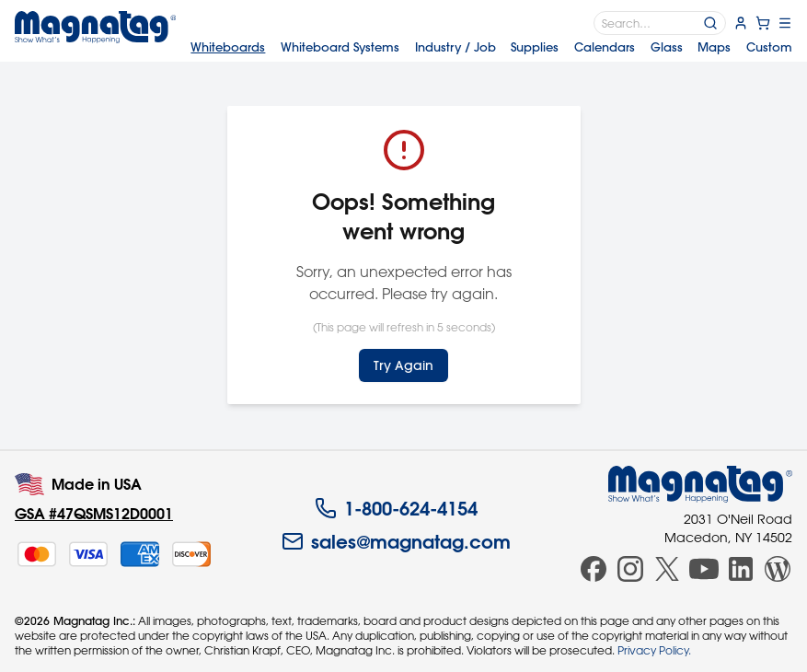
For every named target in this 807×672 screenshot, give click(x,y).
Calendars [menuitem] (605, 46)
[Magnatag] (700, 484)
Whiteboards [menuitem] (228, 46)
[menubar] (491, 46)
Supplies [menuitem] (535, 46)
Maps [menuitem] (714, 46)
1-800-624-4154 (396, 508)
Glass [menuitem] (667, 46)
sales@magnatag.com (396, 541)
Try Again (403, 365)
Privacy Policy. (654, 650)
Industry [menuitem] (455, 46)
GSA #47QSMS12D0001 (94, 513)
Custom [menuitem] (769, 46)
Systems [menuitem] (340, 46)
